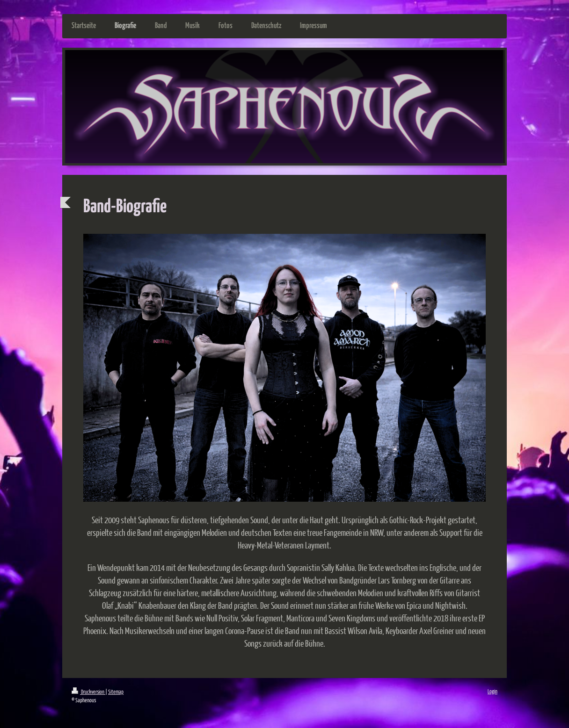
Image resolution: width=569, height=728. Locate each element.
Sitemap (116, 692)
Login (492, 691)
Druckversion (88, 692)
